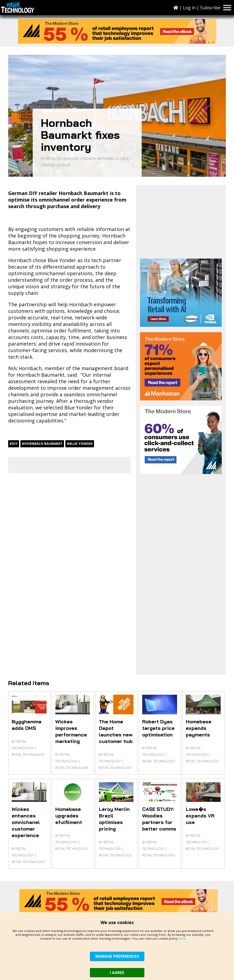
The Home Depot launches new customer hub (116, 731)
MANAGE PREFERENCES (117, 956)
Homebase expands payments (199, 728)
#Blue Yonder (80, 444)
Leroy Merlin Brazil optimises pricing (114, 819)
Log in (189, 8)
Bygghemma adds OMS (27, 725)
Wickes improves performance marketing (71, 731)
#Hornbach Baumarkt (42, 444)
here (182, 938)
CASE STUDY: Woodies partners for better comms (159, 819)
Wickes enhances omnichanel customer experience (26, 822)
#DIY (14, 444)
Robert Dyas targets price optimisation (158, 728)
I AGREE (117, 972)
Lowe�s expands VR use (200, 816)
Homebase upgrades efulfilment (69, 816)
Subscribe (210, 8)
